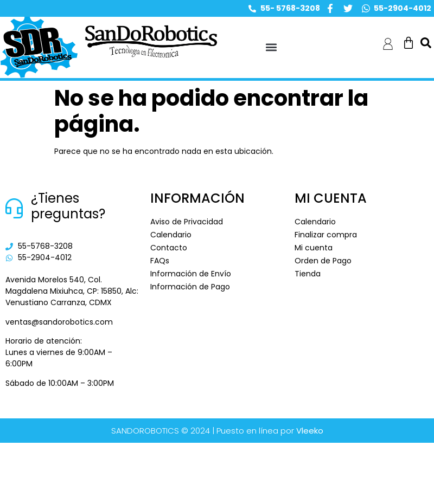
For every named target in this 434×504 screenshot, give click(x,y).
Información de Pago (190, 287)
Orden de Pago (323, 261)
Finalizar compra (326, 235)
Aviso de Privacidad (187, 222)
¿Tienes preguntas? (68, 206)
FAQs (160, 261)
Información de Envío (191, 274)
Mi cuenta (314, 248)
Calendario (171, 235)
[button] (272, 47)
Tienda (308, 274)
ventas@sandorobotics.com (59, 322)
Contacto (169, 248)
